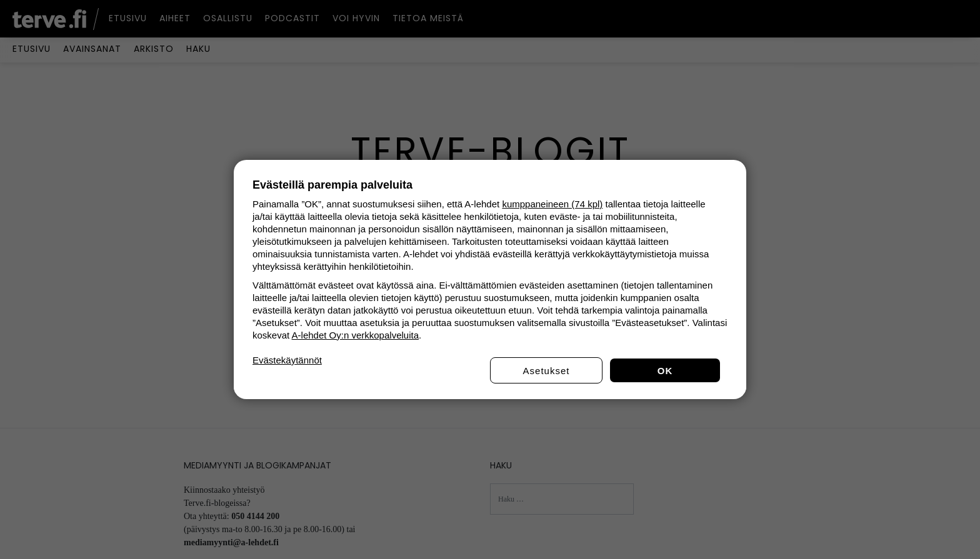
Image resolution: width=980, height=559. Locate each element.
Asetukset (547, 371)
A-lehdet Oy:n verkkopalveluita (355, 335)
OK (665, 371)
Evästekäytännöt (287, 360)
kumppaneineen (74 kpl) (552, 204)
